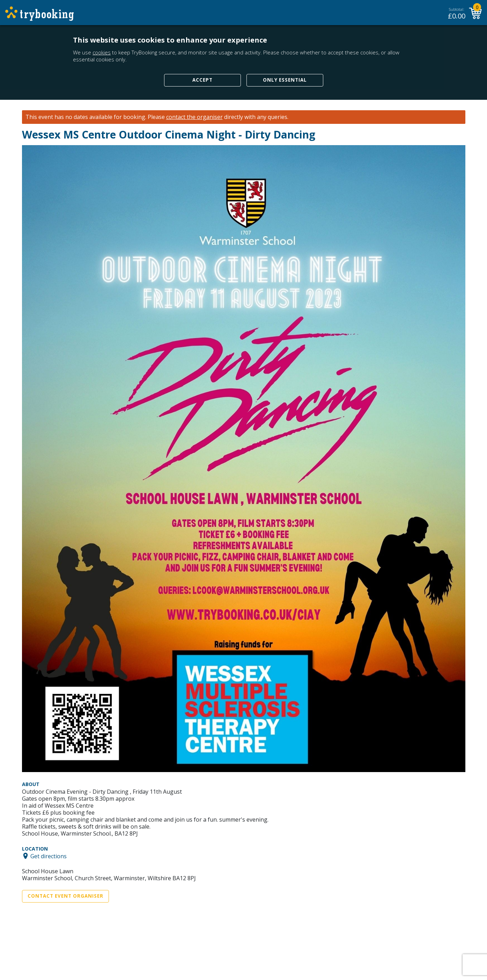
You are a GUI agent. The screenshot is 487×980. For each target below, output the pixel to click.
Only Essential (285, 80)
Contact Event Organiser (65, 896)
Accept (202, 80)
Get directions (49, 856)
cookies (102, 52)
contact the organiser (194, 117)
